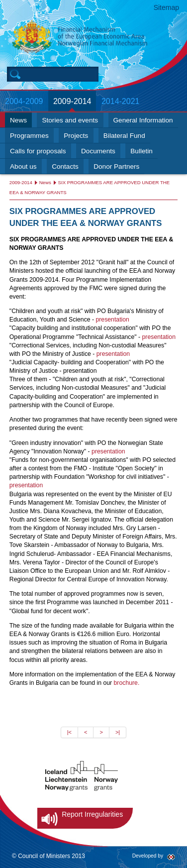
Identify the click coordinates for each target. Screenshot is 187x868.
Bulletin (141, 151)
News (18, 120)
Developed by (148, 856)
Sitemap (166, 7)
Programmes (29, 136)
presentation (112, 320)
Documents (98, 151)
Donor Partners (116, 166)
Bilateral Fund (124, 136)
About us (23, 166)
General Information (143, 120)
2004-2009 (24, 101)
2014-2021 (121, 101)
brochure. (127, 683)
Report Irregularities (92, 814)
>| (118, 732)
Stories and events (70, 120)
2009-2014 (72, 101)
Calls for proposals (38, 151)
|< (69, 732)
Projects (76, 136)
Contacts (65, 166)
